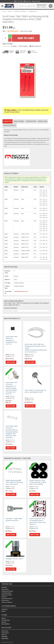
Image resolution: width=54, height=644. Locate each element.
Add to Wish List (35, 46)
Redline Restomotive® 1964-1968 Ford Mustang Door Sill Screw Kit (14, 482)
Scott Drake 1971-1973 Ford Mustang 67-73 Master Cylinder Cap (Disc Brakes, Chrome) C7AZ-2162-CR (12, 388)
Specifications (31, 121)
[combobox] (27, 311)
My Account (5, 631)
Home (4, 11)
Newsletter (4, 637)
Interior (10, 11)
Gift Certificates (6, 620)
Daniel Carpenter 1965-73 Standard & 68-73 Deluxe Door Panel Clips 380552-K (38, 521)
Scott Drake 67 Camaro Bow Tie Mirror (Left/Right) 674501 (35, 391)
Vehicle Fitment (19, 121)
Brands (3, 618)
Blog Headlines (6, 624)
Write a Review (23, 46)
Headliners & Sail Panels (20, 11)
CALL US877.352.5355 (34, 52)
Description (8, 121)
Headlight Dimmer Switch (14, 559)
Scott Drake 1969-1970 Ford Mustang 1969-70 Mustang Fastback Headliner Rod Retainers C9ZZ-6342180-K (12, 432)
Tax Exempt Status (6, 593)
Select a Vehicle (11, 110)
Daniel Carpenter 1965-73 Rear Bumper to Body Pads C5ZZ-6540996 (38, 482)
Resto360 (4, 587)
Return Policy (5, 589)
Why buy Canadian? (7, 595)
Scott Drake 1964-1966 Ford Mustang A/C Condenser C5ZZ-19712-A (12, 340)
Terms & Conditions (7, 602)
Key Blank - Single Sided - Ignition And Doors (14, 519)
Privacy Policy (5, 600)
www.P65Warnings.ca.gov (21, 291)
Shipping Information (7, 591)
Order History (5, 633)
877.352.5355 (18, 1)
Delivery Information (7, 599)
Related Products (10, 125)
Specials (4, 622)
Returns (4, 611)
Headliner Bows (33, 11)
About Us (4, 597)
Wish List (4, 635)
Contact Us (27, 1)
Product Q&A (42, 121)
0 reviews (14, 46)
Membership (5, 638)
